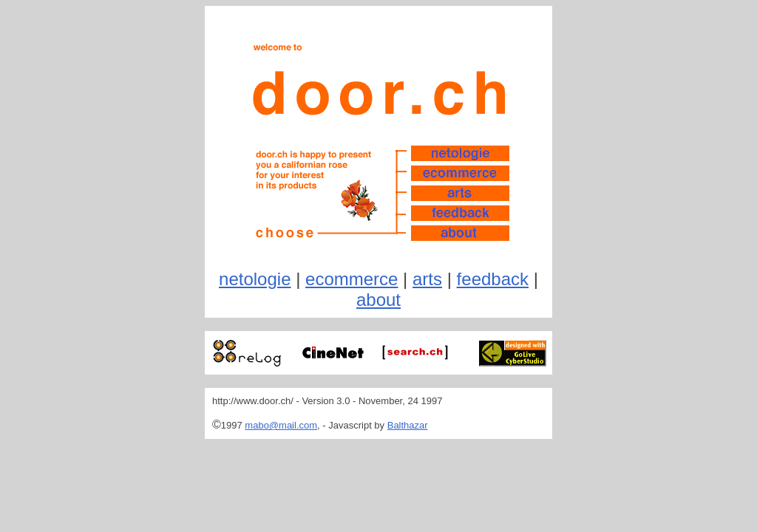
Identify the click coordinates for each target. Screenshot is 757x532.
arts (427, 279)
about (378, 300)
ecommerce (352, 279)
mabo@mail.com (281, 425)
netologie (255, 279)
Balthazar (408, 425)
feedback (493, 279)
